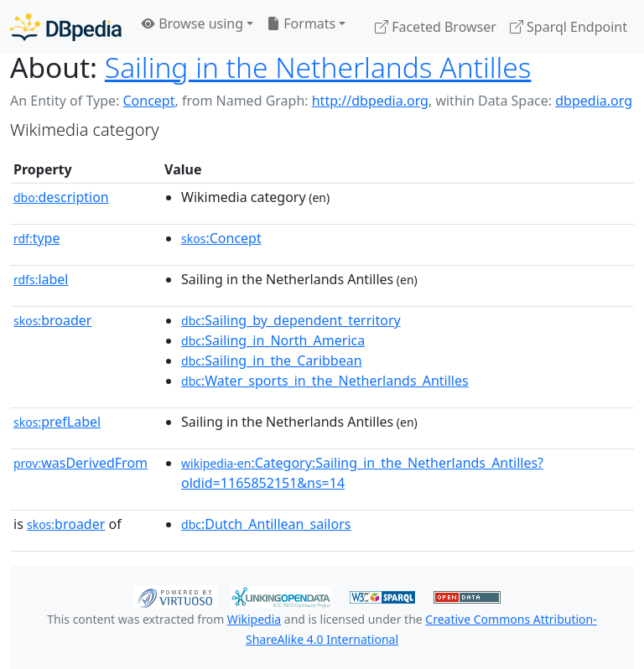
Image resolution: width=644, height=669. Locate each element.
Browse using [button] (192, 23)
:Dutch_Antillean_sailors (266, 524)
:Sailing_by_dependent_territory (291, 320)
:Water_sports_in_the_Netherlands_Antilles (325, 381)
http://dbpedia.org (370, 101)
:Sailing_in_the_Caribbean (272, 360)
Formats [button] (301, 23)
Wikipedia (254, 619)
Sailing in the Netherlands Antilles (318, 67)
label (41, 279)
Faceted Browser (436, 27)
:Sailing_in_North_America (273, 340)
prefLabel (57, 422)
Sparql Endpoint (569, 27)
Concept (148, 101)
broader (52, 320)
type (37, 238)
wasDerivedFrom (80, 463)
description (61, 197)
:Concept (221, 238)
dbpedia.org (594, 101)
